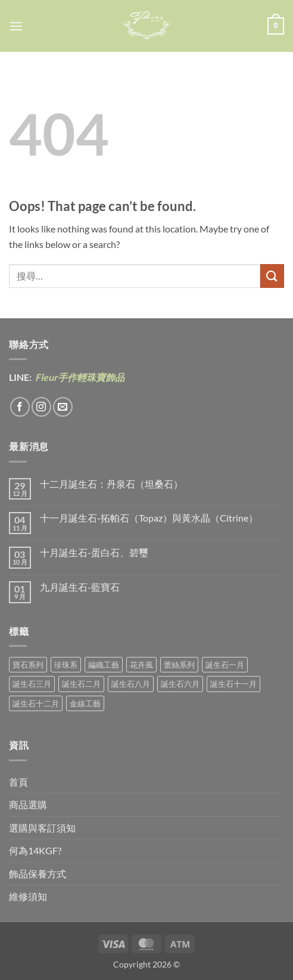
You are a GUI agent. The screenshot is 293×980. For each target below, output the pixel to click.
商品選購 (28, 804)
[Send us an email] (63, 407)
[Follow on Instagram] (41, 407)
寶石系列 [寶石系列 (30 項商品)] (28, 665)
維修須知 (28, 896)
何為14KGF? (35, 850)
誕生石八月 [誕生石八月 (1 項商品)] (131, 684)
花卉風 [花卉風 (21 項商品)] (141, 665)
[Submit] (272, 276)
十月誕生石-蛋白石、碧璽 (94, 552)
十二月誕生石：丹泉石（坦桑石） (111, 484)
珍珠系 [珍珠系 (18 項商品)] (66, 665)
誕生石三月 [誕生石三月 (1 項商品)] (32, 684)
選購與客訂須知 (42, 828)
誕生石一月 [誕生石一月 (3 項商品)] (225, 665)
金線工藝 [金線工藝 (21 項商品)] (85, 703)
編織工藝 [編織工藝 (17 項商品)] (104, 665)
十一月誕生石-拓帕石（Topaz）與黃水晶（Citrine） (149, 518)
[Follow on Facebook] (20, 407)
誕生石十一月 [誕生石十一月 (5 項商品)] (233, 684)
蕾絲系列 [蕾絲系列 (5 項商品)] (179, 665)
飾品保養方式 (38, 874)
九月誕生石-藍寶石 (80, 587)
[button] (16, 26)
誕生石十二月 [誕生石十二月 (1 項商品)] (36, 703)
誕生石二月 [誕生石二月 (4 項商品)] (81, 684)
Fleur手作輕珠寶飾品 (79, 377)
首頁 (18, 782)
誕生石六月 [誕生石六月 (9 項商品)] (180, 684)
